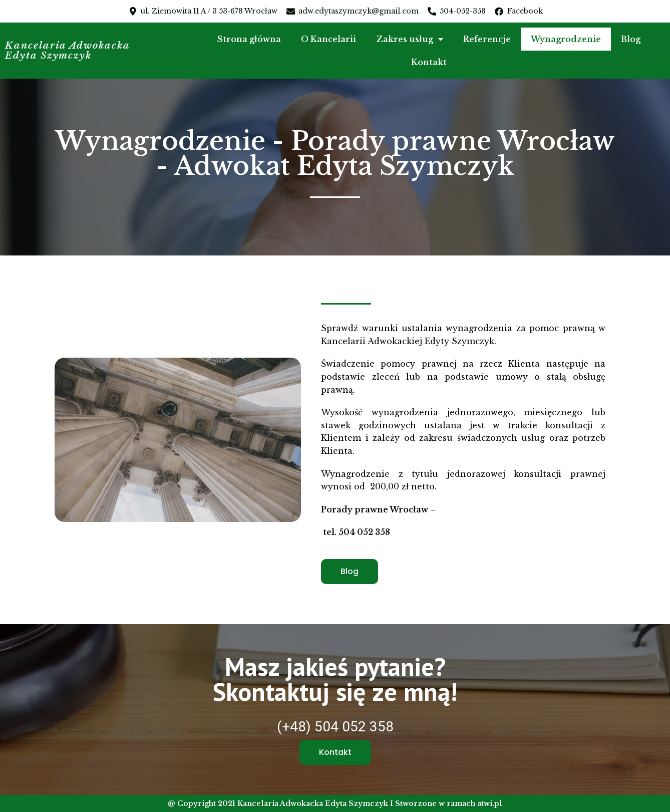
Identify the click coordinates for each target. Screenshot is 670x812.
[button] (350, 572)
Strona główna (249, 39)
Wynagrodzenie (566, 39)
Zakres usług (410, 39)
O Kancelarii (328, 39)
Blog (631, 39)
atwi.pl (490, 803)
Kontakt (429, 62)
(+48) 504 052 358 (335, 727)
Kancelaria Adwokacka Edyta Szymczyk (69, 51)
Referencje (487, 39)
